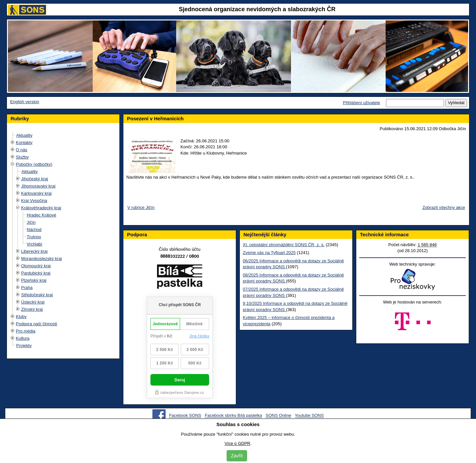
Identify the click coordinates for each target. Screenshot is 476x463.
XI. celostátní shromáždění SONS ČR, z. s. (284, 245)
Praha (27, 288)
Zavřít (237, 456)
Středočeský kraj (37, 295)
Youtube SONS (309, 416)
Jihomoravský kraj (38, 186)
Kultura (23, 338)
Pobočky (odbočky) (34, 164)
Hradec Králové (42, 215)
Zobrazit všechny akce (444, 207)
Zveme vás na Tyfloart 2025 (269, 253)
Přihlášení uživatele (361, 103)
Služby (22, 157)
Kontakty (24, 143)
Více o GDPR (238, 443)
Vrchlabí (34, 244)
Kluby (21, 317)
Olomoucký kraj (36, 266)
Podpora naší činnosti (36, 324)
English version (25, 102)
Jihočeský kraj (35, 179)
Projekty (24, 346)
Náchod (34, 230)
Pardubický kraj (36, 273)
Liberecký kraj (34, 251)
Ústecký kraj (33, 302)
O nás (22, 150)
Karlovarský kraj (36, 193)
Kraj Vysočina (34, 201)
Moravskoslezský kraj (42, 259)
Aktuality (24, 135)
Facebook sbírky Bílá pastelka (233, 416)
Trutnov (34, 237)
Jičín (31, 222)
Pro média (26, 331)
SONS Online (278, 416)
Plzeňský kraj (34, 280)
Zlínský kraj (32, 309)
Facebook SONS (185, 416)
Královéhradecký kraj (41, 208)
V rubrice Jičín (141, 207)
